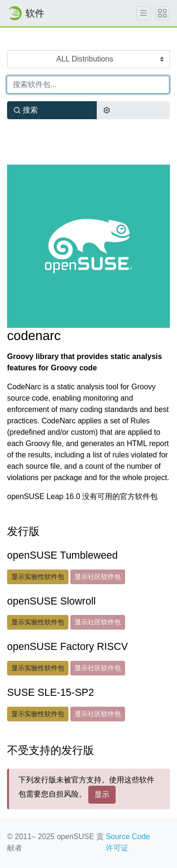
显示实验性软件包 (38, 577)
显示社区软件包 (98, 577)
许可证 (117, 848)
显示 (102, 794)
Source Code (128, 837)
